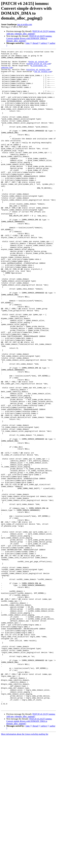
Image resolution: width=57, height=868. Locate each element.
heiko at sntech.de (38, 64)
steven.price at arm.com (39, 66)
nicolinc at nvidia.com (38, 73)
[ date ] (28, 43)
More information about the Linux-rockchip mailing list (25, 866)
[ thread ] (35, 43)
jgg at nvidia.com (25, 24)
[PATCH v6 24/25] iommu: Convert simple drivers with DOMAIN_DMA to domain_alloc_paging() (29, 38)
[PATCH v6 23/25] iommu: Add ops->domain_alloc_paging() (31, 32)
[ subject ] (44, 43)
